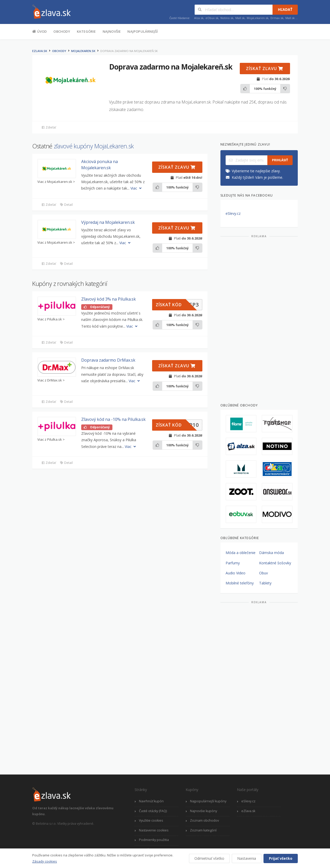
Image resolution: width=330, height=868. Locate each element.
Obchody (62, 31)
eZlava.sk (40, 51)
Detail (66, 205)
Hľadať (285, 9)
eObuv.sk (212, 18)
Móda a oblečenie (241, 553)
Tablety (265, 583)
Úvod (39, 31)
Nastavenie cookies (154, 830)
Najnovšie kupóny (204, 811)
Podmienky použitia (154, 840)
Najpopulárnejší (143, 31)
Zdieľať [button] (49, 127)
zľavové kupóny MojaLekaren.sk (94, 146)
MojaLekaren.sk (258, 18)
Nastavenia (247, 858)
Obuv (263, 573)
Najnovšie (112, 31)
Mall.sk (240, 18)
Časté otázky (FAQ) (153, 811)
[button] (57, 169)
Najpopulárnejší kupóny (208, 801)
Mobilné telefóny (240, 583)
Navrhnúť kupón (151, 801)
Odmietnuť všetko (209, 858)
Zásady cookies (45, 861)
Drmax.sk (277, 18)
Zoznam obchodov (204, 820)
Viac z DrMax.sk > (51, 380)
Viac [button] (137, 188)
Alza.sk (199, 18)
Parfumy (233, 563)
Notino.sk (227, 18)
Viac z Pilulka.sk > (51, 319)
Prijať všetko (281, 858)
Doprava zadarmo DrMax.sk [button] (108, 360)
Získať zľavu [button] (265, 69)
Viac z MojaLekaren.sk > (56, 182)
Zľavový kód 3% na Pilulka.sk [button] (109, 299)
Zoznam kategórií (203, 830)
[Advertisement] (259, 318)
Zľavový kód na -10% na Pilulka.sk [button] (113, 419)
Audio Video (236, 573)
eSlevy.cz (233, 213)
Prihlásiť (280, 160)
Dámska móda (271, 553)
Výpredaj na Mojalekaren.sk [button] (108, 222)
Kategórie (86, 31)
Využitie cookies (151, 820)
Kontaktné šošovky (275, 563)
